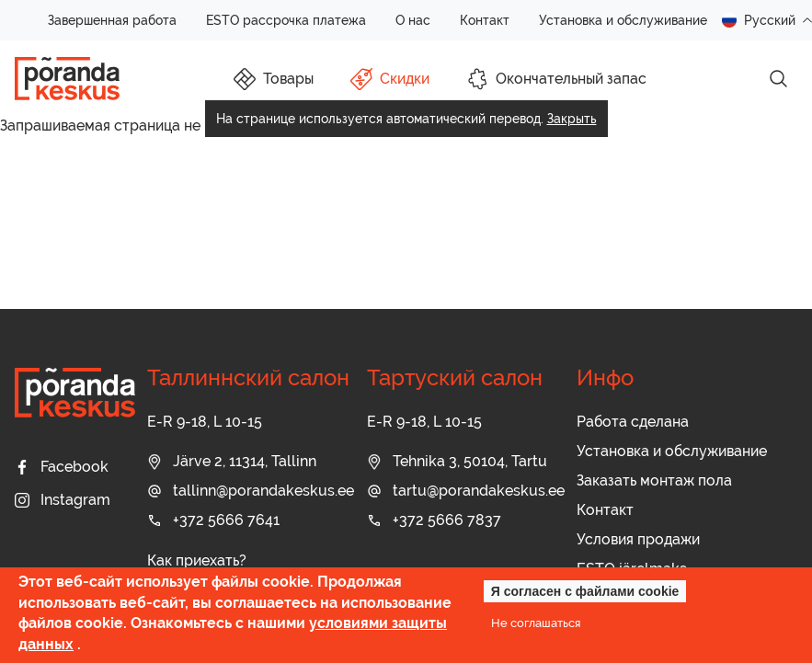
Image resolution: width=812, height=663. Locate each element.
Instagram (63, 500)
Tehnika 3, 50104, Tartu (457, 461)
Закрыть (572, 119)
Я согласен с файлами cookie (585, 591)
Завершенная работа (112, 20)
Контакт (485, 20)
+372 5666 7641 (213, 520)
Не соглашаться (536, 623)
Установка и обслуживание (623, 20)
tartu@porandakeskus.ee (466, 491)
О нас (413, 20)
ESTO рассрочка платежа (286, 20)
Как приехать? (197, 560)
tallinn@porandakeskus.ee (251, 491)
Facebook (62, 467)
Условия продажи (638, 539)
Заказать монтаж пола (654, 480)
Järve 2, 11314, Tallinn (232, 461)
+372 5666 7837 (434, 520)
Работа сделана (633, 422)
